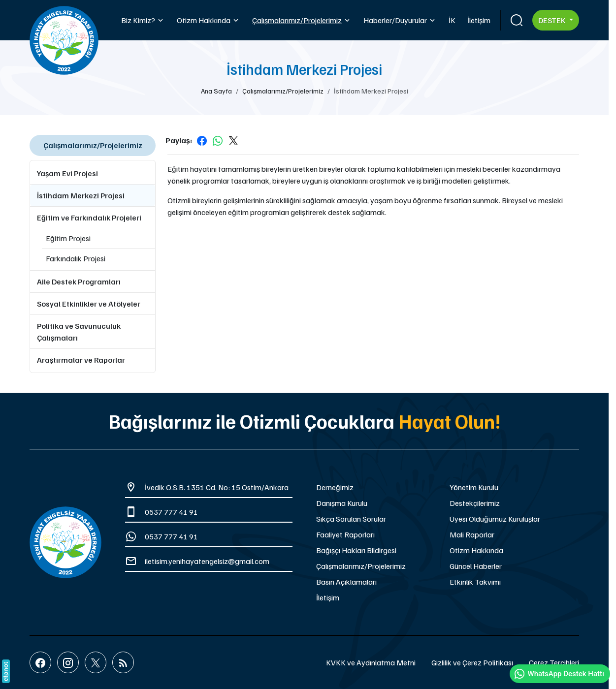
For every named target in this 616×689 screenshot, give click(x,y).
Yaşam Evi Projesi (67, 173)
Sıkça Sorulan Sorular (351, 519)
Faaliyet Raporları (345, 534)
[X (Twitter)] (96, 662)
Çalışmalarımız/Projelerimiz (361, 566)
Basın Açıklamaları (346, 582)
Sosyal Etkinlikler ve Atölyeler (89, 304)
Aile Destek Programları (79, 282)
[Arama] (517, 20)
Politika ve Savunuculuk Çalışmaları (79, 332)
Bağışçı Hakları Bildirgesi (356, 550)
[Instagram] (68, 662)
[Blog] (123, 662)
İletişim (328, 597)
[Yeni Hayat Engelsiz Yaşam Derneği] (65, 542)
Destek (553, 20)
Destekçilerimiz (475, 503)
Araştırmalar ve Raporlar (81, 360)
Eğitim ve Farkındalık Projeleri (89, 218)
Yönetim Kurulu (474, 487)
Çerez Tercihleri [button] (554, 662)
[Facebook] (40, 662)
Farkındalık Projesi (76, 258)
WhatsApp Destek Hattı (559, 674)
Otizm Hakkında (476, 550)
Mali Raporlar (472, 534)
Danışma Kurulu (342, 503)
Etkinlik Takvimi (475, 582)
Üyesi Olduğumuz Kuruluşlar (495, 519)
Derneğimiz (335, 487)
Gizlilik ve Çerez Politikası (472, 662)
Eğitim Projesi (68, 238)
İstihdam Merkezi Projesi (81, 195)
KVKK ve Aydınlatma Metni (371, 662)
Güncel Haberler (476, 566)
